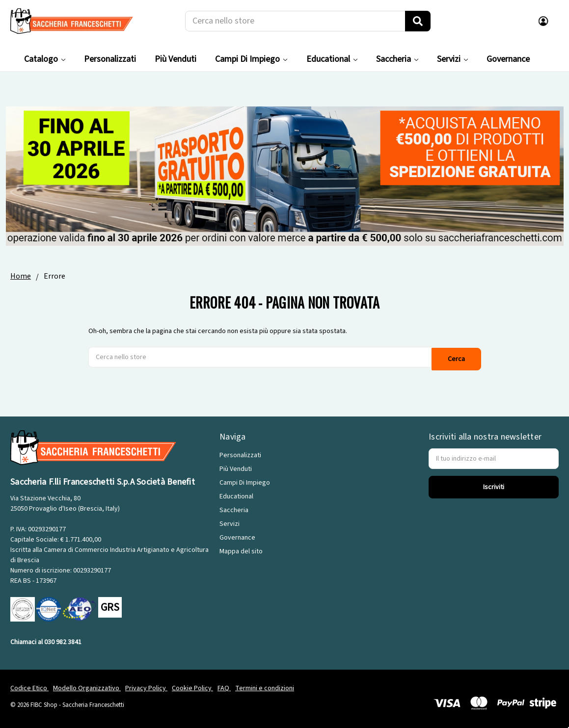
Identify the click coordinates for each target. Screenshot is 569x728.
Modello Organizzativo (87, 686)
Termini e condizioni (265, 686)
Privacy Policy (146, 686)
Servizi (452, 59)
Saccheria (397, 59)
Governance (508, 59)
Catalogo (45, 59)
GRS (110, 605)
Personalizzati (110, 59)
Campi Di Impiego (251, 59)
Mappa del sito (241, 549)
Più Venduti (176, 59)
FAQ (224, 686)
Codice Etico (29, 686)
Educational (332, 59)
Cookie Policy (192, 686)
